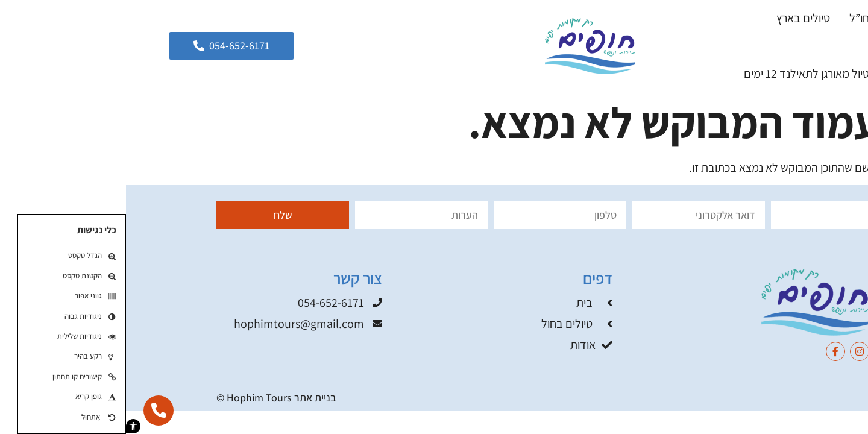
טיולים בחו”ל (751, 18)
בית (807, 18)
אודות (764, 46)
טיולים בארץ (677, 18)
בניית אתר (189, 398)
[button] (7, 426)
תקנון (767, 398)
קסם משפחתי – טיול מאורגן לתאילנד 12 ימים (716, 74)
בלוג (805, 46)
